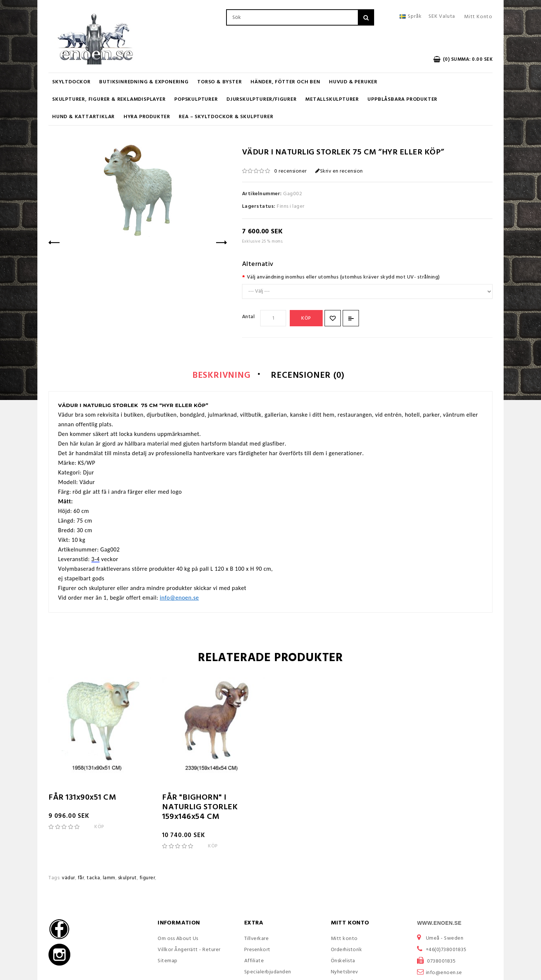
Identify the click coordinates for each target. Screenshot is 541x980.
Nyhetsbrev (345, 973)
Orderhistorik (347, 951)
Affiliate (254, 962)
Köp (306, 318)
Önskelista (343, 962)
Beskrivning (218, 376)
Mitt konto (344, 939)
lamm (109, 879)
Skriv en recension (339, 171)
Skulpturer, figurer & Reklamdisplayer (109, 99)
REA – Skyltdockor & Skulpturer (226, 117)
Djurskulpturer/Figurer (262, 99)
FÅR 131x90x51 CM (82, 798)
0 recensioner (290, 171)
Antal (248, 317)
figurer (147, 879)
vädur (68, 879)
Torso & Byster (219, 82)
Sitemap (168, 962)
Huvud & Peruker (353, 82)
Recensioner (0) (310, 376)
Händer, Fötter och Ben (285, 82)
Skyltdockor (71, 82)
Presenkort (257, 951)
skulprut (127, 879)
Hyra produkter (147, 117)
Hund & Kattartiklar (83, 117)
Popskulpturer (196, 99)
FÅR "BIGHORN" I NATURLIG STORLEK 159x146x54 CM (200, 808)
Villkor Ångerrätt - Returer (189, 951)
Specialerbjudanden (268, 973)
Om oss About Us (178, 939)
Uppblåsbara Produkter (402, 99)
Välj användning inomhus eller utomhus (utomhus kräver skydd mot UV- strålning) (343, 277)
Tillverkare (257, 939)
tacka (93, 879)
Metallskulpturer (332, 99)
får (81, 879)
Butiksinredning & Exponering (144, 82)
